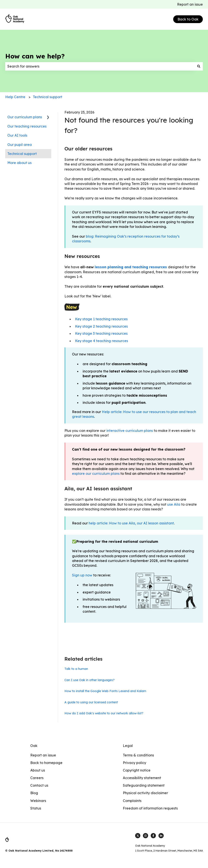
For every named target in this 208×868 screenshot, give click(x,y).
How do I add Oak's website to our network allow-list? (104, 713)
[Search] (199, 66)
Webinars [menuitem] (38, 801)
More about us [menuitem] (19, 163)
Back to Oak (188, 19)
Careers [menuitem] (37, 778)
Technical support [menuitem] (22, 154)
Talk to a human (76, 669)
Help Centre (15, 97)
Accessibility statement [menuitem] (142, 778)
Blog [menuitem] (34, 793)
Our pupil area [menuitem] (20, 145)
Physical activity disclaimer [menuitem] (145, 793)
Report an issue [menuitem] (43, 755)
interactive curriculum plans (129, 431)
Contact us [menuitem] (39, 785)
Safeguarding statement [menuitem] (144, 785)
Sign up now (82, 575)
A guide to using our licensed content (91, 702)
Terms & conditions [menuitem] (138, 755)
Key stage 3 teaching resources (101, 333)
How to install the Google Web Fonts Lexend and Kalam (105, 691)
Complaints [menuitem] (132, 801)
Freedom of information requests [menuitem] (150, 808)
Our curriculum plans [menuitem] (25, 117)
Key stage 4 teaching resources (102, 341)
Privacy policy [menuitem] (134, 763)
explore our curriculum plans (96, 473)
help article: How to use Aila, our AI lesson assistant (131, 523)
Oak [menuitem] (34, 746)
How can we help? (35, 56)
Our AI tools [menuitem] (17, 135)
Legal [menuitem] (128, 746)
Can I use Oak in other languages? (90, 680)
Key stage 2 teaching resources (101, 326)
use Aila (174, 504)
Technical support (48, 97)
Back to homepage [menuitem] (46, 763)
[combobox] (100, 66)
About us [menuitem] (38, 770)
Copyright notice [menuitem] (137, 770)
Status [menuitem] (36, 808)
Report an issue (190, 4)
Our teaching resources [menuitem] (27, 126)
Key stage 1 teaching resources (101, 319)
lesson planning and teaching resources (131, 267)
